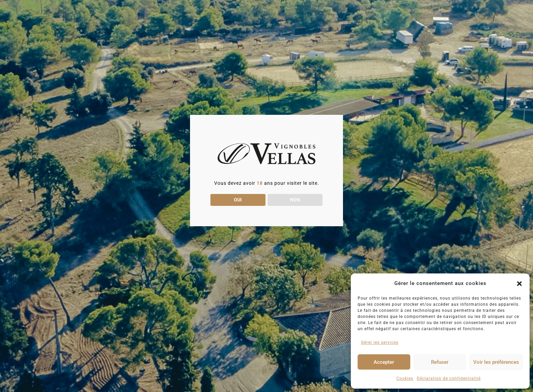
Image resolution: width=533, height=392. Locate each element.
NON (295, 200)
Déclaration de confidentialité (449, 378)
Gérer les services (380, 342)
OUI (238, 200)
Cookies (405, 378)
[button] (519, 284)
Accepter (384, 362)
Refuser (440, 362)
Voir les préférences (496, 362)
